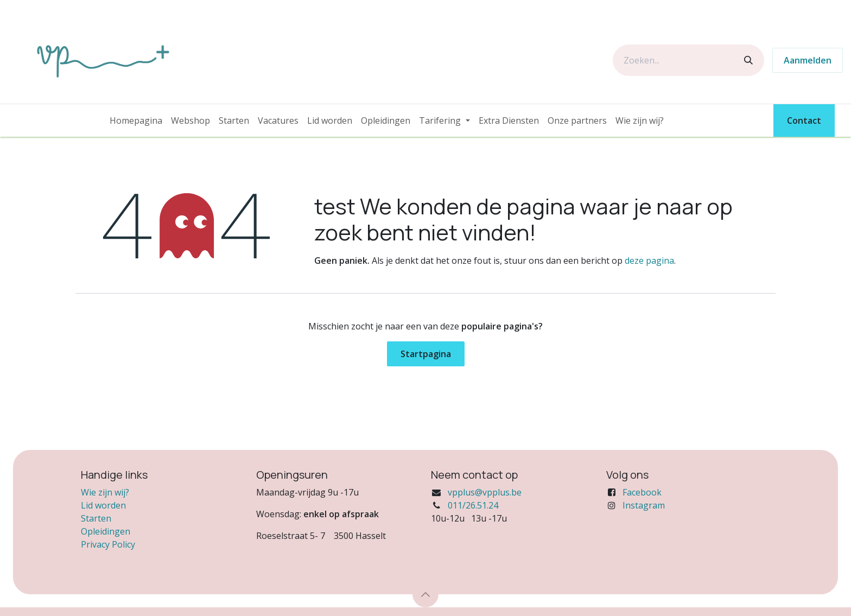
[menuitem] (136, 120)
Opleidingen (106, 531)
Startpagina (426, 354)
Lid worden (103, 505)
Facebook (642, 492)
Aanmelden (808, 60)
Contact (804, 120)
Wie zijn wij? (105, 492)
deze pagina (649, 261)
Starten (96, 518)
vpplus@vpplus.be (485, 492)
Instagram (644, 505)
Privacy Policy (108, 544)
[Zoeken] (748, 60)
